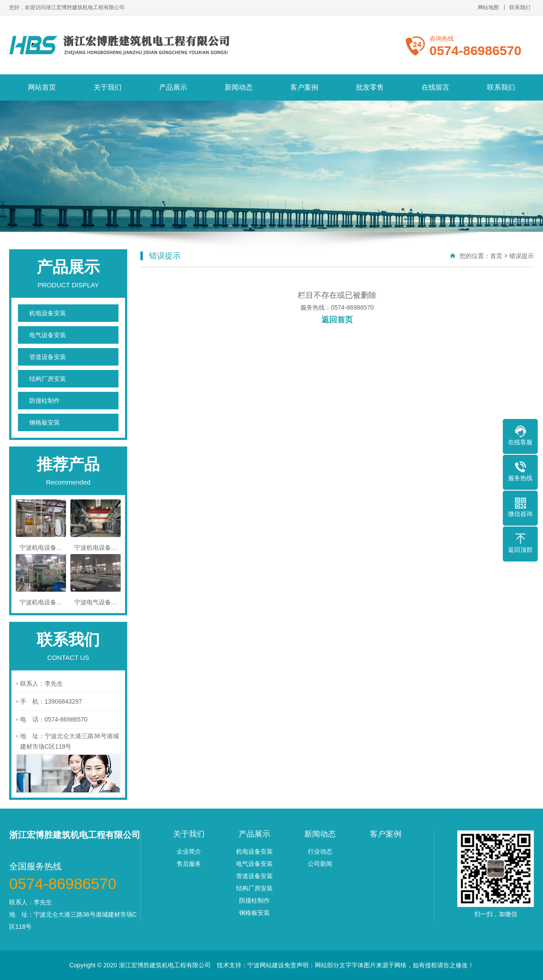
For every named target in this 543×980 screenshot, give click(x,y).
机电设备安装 (48, 313)
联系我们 (520, 7)
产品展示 (173, 87)
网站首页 (42, 87)
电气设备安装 (48, 335)
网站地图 (488, 7)
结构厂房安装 (48, 379)
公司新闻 (320, 864)
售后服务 (189, 864)
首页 (496, 256)
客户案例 (304, 87)
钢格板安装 (45, 422)
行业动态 (320, 851)
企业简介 (189, 851)
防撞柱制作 (45, 401)
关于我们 (108, 87)
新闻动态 (239, 87)
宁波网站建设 (266, 965)
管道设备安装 (48, 357)
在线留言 (435, 87)
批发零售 (370, 87)
